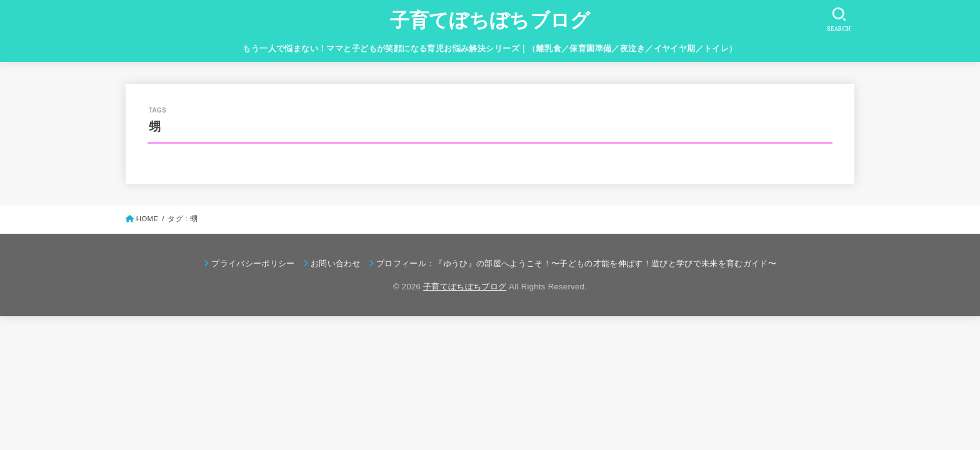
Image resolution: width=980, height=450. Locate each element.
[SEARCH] (839, 19)
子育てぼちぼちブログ (490, 20)
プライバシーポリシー (253, 263)
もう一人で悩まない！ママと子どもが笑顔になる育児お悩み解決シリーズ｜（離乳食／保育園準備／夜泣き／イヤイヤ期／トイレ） (490, 48)
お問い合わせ (336, 263)
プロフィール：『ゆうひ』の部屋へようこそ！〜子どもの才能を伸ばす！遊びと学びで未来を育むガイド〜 (576, 263)
